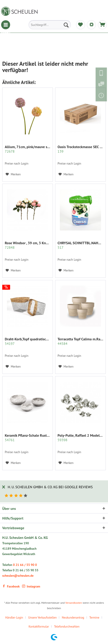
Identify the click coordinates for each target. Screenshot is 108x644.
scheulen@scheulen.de (18, 576)
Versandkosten (74, 603)
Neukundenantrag (73, 618)
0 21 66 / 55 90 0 (25, 565)
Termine (94, 618)
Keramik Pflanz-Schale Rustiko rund (28, 438)
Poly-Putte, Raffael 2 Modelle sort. (80, 438)
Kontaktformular (39, 627)
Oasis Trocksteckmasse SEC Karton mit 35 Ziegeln (80, 149)
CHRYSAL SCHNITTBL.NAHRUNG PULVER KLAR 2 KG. (80, 245)
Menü (6, 25)
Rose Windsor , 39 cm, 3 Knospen (28, 245)
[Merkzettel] (81, 25)
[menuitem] (6, 25)
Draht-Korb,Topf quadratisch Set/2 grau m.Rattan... (28, 341)
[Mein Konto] (91, 25)
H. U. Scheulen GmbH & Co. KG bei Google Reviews (50, 487)
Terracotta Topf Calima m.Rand (80, 341)
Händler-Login (14, 618)
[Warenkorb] (102, 25)
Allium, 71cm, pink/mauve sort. (28, 149)
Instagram (31, 586)
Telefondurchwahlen (67, 627)
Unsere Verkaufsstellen (42, 618)
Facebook (11, 586)
